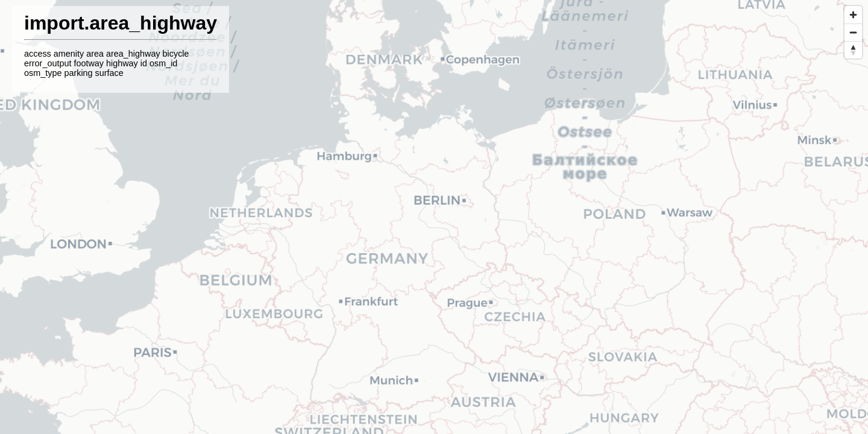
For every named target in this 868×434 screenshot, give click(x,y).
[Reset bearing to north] (853, 50)
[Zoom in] (853, 15)
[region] (434, 217)
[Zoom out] (853, 32)
